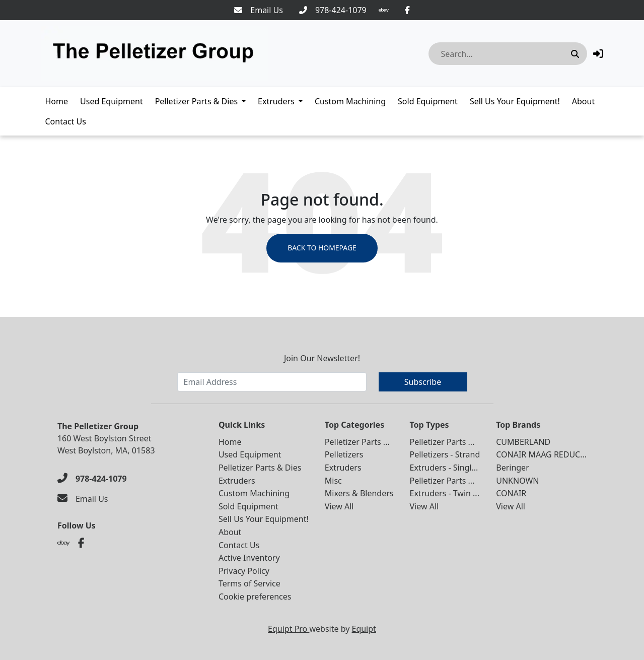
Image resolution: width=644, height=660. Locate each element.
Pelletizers (344, 455)
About (583, 101)
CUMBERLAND (523, 442)
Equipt (364, 629)
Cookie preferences (255, 597)
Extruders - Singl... (444, 468)
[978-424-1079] (333, 10)
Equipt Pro (289, 629)
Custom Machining (350, 101)
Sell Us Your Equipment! (515, 101)
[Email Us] (259, 10)
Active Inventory (249, 558)
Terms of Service (249, 584)
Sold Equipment (428, 101)
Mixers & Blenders (359, 493)
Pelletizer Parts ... (357, 442)
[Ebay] (384, 10)
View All (339, 506)
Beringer (513, 468)
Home (57, 101)
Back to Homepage (322, 248)
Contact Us (66, 121)
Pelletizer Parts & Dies (196, 101)
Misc (333, 481)
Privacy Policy (244, 571)
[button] (598, 54)
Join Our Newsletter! (322, 358)
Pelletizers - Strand (445, 455)
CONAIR (511, 493)
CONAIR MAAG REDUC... (541, 455)
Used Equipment (112, 101)
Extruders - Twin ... (445, 493)
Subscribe (423, 382)
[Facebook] (407, 10)
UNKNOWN (517, 481)
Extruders (276, 101)
